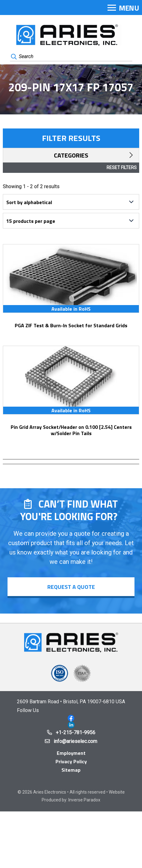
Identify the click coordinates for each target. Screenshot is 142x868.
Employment (71, 753)
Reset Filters (122, 168)
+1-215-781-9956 (76, 733)
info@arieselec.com (75, 741)
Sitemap (71, 770)
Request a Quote (71, 587)
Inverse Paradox (84, 800)
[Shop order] (71, 202)
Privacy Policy (71, 761)
